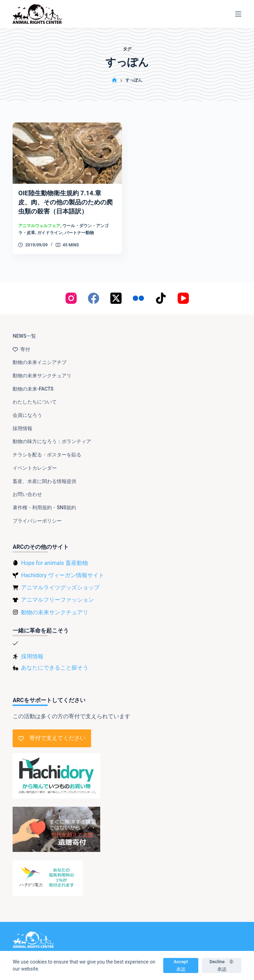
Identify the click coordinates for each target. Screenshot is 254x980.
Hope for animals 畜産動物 (54, 556)
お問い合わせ (27, 488)
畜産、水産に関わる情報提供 (44, 474)
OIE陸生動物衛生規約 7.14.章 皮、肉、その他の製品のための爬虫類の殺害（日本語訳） (68, 202)
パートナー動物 (79, 233)
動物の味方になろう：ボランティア (52, 435)
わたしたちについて (35, 395)
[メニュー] (238, 14)
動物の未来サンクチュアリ (42, 369)
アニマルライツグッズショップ (60, 581)
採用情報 (22, 422)
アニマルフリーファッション (57, 593)
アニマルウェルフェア (39, 226)
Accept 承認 (183, 965)
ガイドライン (50, 233)
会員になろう (27, 408)
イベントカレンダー (35, 461)
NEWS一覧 (24, 329)
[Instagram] (71, 292)
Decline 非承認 (222, 965)
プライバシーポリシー (37, 514)
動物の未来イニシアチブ (40, 356)
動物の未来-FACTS (33, 382)
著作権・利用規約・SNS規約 (44, 501)
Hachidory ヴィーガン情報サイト (62, 569)
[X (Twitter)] (116, 292)
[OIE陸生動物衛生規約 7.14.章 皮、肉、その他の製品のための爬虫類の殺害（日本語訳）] (67, 153)
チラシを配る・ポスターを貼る (47, 448)
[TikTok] (161, 292)
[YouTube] (183, 292)
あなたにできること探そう (55, 661)
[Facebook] (94, 292)
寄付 (21, 342)
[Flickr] (138, 292)
